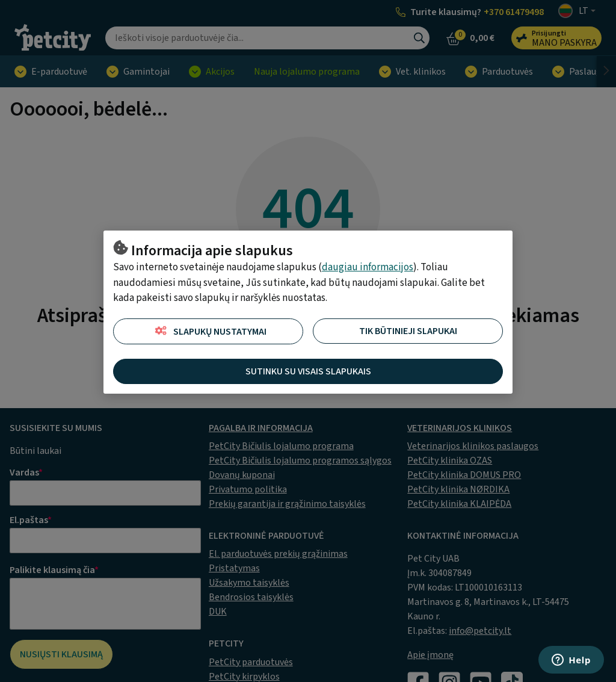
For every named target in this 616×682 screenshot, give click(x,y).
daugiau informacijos (368, 267)
